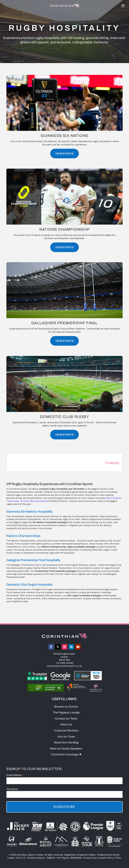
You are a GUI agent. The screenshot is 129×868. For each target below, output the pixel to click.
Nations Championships (23, 536)
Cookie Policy (106, 858)
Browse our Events (66, 707)
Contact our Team (66, 719)
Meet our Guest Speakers (66, 749)
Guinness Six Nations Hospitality (29, 512)
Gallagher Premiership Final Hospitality (33, 560)
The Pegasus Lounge (66, 712)
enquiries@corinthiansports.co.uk (64, 666)
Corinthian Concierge (66, 754)
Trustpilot (112, 463)
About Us (66, 724)
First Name (12, 789)
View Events (64, 154)
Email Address (15, 775)
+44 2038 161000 (65, 663)
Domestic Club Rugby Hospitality (29, 585)
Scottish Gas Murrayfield (34, 501)
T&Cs (118, 858)
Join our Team (66, 737)
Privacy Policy (90, 858)
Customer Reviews (66, 730)
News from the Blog (66, 742)
